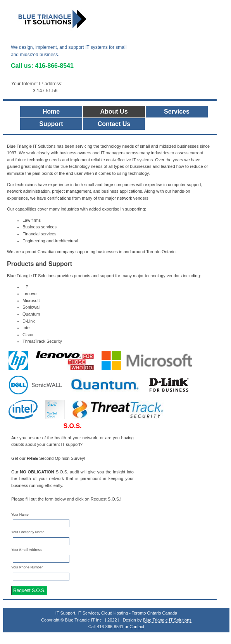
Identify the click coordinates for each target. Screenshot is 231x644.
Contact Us (114, 124)
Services (177, 111)
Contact (137, 627)
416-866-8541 (54, 66)
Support (51, 124)
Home (51, 111)
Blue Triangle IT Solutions (167, 620)
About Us (114, 111)
